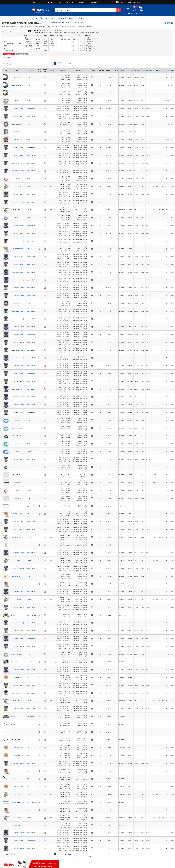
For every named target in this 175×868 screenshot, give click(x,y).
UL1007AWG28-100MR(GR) (17, 623)
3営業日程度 (29, 40)
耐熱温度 (60, 36)
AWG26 (38, 47)
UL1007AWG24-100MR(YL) (17, 685)
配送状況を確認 (136, 2)
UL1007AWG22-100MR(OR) (17, 631)
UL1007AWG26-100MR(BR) (17, 334)
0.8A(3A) (53, 38)
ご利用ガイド (93, 2)
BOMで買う (50, 2)
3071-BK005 (14, 662)
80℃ (64, 38)
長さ (80, 36)
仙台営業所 (89, 38)
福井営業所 (89, 51)
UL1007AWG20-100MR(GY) (17, 833)
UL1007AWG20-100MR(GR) (17, 272)
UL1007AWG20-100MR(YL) (17, 709)
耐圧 (142, 71)
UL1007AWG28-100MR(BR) (17, 638)
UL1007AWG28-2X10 (16, 303)
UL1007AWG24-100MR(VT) (17, 295)
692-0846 (13, 716)
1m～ (81, 38)
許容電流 (52, 36)
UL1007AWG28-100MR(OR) (17, 412)
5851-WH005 (14, 545)
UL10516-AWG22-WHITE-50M (18, 802)
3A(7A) (53, 43)
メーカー (6, 36)
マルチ (75, 40)
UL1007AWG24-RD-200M (17, 771)
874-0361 (13, 724)
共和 (13, 49)
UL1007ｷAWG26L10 (15, 576)
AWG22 (38, 43)
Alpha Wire (13, 40)
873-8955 (13, 732)
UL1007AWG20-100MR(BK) (17, 108)
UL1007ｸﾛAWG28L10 (16, 436)
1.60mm (45, 51)
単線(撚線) (70, 18)
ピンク (75, 38)
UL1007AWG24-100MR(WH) (17, 233)
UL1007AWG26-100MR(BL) (17, 202)
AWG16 (38, 38)
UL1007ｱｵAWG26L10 (16, 420)
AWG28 (38, 49)
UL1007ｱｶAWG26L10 (16, 179)
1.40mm (45, 45)
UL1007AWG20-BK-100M (17, 755)
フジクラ (13, 47)
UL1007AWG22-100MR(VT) (17, 763)
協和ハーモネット (13, 51)
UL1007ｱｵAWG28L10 (16, 451)
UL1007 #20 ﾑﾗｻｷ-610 (16, 818)
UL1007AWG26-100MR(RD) (17, 241)
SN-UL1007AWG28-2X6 (16, 654)
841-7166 (13, 779)
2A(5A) (53, 42)
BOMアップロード (136, 13)
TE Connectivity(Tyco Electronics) (13, 43)
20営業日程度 (29, 45)
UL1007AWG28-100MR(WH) (17, 459)
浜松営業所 (89, 45)
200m (81, 45)
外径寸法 (45, 36)
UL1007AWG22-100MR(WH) (17, 288)
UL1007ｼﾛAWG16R (15, 825)
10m (81, 42)
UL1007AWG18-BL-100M (17, 677)
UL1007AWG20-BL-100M (17, 748)
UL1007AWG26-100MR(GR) (17, 592)
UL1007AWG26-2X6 (15, 218)
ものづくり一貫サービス (66, 2)
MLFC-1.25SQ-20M (15, 740)
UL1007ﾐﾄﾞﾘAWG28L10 (16, 444)
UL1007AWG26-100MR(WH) (17, 693)
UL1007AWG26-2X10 (16, 140)
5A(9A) (53, 45)
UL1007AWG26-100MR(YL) (17, 194)
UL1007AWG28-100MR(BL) (17, 280)
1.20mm (45, 38)
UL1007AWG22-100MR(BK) (17, 147)
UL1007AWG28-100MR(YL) (17, 389)
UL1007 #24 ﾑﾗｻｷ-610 (16, 599)
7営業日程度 (29, 43)
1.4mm (45, 47)
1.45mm (45, 49)
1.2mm (45, 40)
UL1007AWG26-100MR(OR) (17, 397)
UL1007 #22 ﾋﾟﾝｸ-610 (16, 186)
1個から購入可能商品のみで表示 (43, 33)
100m (81, 43)
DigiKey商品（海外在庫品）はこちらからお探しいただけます (67, 23)
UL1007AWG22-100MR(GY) (17, 342)
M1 (51, 186)
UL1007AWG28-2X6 (15, 101)
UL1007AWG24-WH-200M (17, 514)
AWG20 (38, 42)
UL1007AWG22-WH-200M (17, 584)
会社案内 (81, 2)
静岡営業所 (89, 43)
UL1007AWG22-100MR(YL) (17, 529)
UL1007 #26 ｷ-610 (15, 701)
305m (81, 49)
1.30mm (45, 42)
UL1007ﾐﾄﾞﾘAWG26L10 (16, 428)
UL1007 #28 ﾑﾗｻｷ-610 (16, 537)
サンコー (13, 45)
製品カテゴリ (37, 2)
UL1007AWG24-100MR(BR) (17, 350)
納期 (25, 36)
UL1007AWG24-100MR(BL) (17, 171)
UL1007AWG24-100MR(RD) (17, 163)
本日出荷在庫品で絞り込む (41, 31)
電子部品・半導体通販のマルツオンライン (44, 18)
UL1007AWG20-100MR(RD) (17, 264)
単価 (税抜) (62, 71)
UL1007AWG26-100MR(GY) (17, 358)
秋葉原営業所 (89, 40)
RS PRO (13, 42)
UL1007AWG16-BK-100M (17, 810)
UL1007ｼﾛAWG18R (15, 475)
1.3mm (45, 43)
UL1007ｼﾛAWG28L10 (16, 498)
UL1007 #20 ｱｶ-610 (15, 794)
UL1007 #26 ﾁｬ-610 (15, 210)
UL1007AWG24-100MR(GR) (17, 319)
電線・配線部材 (61, 18)
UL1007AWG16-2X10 (16, 132)
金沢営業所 (89, 49)
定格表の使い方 (59, 31)
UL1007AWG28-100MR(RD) (17, 225)
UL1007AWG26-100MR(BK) (17, 116)
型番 (17, 71)
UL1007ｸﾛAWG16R (15, 483)
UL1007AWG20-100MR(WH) (17, 607)
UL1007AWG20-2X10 (16, 93)
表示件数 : (6, 64)
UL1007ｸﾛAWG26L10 (16, 467)
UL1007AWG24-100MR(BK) (17, 522)
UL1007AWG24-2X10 (16, 85)
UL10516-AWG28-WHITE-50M (18, 506)
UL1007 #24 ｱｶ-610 (15, 560)
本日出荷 (29, 38)
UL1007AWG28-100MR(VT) (17, 670)
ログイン (121, 2)
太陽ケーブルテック (31, 506)
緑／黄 (75, 51)
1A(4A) (53, 40)
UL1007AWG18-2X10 (16, 124)
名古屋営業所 (89, 47)
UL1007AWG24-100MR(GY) (17, 327)
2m (81, 40)
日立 (28, 740)
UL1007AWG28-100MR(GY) (17, 553)
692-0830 (13, 615)
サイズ (37, 36)
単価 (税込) (79, 71)
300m (81, 47)
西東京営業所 (89, 42)
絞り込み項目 (7, 57)
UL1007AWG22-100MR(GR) (17, 311)
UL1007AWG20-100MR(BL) (17, 646)
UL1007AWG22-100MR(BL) (17, 568)
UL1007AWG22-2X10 (16, 77)
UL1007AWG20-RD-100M (17, 249)
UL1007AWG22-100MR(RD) (17, 155)
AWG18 (38, 40)
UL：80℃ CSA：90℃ (64, 40)
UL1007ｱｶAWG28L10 (16, 490)
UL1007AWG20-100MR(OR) (17, 257)
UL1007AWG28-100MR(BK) (17, 366)
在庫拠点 (87, 36)
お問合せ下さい (29, 47)
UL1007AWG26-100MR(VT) (17, 405)
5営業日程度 (29, 42)
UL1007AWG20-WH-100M (17, 787)
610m (81, 51)
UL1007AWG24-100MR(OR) (17, 381)
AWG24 (38, 45)
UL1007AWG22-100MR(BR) (17, 373)
